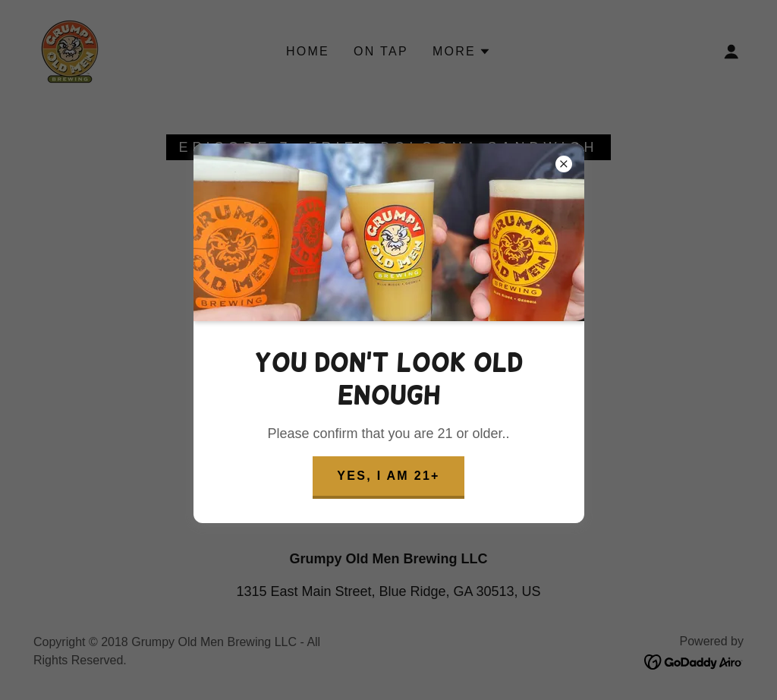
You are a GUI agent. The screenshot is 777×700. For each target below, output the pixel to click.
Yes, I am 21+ (388, 476)
